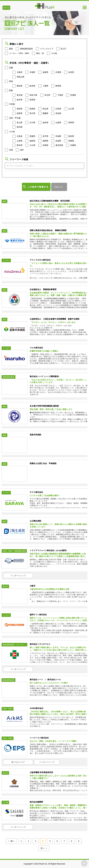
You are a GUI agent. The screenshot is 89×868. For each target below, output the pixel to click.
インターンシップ (18, 576)
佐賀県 (58, 141)
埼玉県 (47, 95)
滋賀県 (45, 72)
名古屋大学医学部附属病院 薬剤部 (44, 406)
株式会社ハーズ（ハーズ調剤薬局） (45, 376)
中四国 (12, 104)
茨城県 (73, 95)
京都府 (32, 72)
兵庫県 (58, 72)
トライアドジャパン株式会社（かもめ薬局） (49, 550)
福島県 (32, 141)
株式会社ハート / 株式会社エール (45, 680)
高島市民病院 (35, 435)
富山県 (20, 123)
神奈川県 (33, 95)
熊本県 (20, 145)
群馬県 (32, 100)
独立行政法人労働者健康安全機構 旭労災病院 (50, 201)
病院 (11, 49)
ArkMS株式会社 (37, 708)
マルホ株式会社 (36, 348)
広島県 (58, 109)
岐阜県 (32, 86)
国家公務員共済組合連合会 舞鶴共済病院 (48, 230)
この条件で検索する (38, 187)
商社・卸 (40, 53)
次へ (43, 848)
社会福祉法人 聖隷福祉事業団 (43, 289)
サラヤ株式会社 (36, 492)
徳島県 (20, 113)
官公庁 (63, 49)
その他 (54, 53)
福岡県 (45, 141)
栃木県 (20, 100)
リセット (59, 187)
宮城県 (58, 136)
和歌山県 (21, 77)
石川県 (32, 123)
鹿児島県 (59, 145)
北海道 (20, 136)
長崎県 (71, 141)
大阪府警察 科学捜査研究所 (41, 772)
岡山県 (45, 109)
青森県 (32, 136)
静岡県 (58, 86)
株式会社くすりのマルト (40, 644)
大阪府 (20, 72)
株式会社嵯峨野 (36, 802)
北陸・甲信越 (15, 118)
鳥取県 (20, 109)
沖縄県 (73, 145)
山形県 (20, 141)
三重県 (45, 86)
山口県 (71, 109)
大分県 (32, 145)
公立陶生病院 (35, 521)
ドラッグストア (47, 49)
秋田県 (71, 136)
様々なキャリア (18, 762)
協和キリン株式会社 (38, 615)
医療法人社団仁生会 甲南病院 (43, 463)
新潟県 (20, 127)
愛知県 (20, 86)
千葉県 (60, 95)
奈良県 (71, 72)
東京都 (20, 95)
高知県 (58, 113)
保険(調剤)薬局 (26, 49)
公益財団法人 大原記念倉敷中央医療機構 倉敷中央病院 (55, 319)
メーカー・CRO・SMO (19, 53)
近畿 (11, 68)
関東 (11, 90)
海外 (22, 150)
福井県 (45, 123)
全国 (11, 150)
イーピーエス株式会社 (39, 738)
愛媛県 (45, 113)
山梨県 (58, 123)
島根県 (32, 109)
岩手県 (45, 136)
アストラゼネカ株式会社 (40, 260)
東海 (11, 81)
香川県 (32, 113)
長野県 (71, 123)
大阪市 (33, 586)
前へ (13, 841)
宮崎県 (45, 145)
